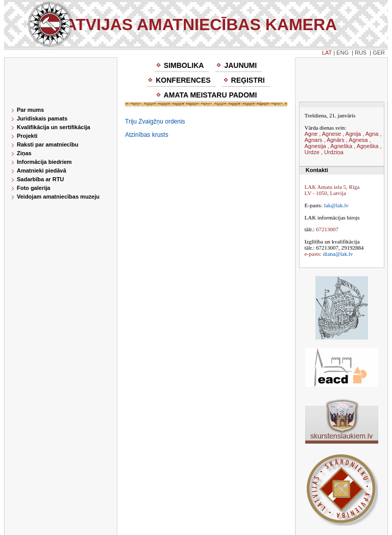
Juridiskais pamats (42, 118)
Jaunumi (240, 65)
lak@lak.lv (336, 205)
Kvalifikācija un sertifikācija (54, 127)
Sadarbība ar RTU (40, 179)
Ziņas (24, 153)
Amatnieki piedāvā (42, 171)
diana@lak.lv (338, 254)
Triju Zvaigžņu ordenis (155, 121)
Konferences (183, 80)
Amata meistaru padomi (211, 95)
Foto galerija (33, 188)
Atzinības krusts (147, 135)
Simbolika (184, 65)
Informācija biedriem (44, 162)
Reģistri (248, 80)
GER (379, 53)
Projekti (27, 136)
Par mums (30, 110)
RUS (361, 53)
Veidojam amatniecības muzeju (58, 197)
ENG (342, 53)
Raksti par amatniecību (47, 144)
